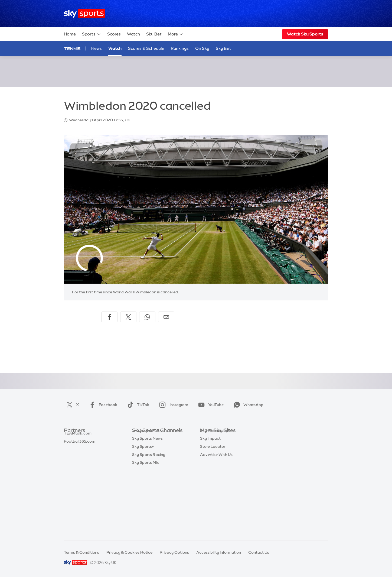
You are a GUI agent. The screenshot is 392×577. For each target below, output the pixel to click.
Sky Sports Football (150, 455)
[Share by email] (166, 317)
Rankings (180, 48)
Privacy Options (174, 552)
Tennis (72, 48)
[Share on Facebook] (109, 317)
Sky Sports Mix (146, 527)
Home (70, 34)
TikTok (137, 405)
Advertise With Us (216, 503)
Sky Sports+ (143, 511)
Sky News (209, 447)
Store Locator (213, 495)
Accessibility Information (219, 552)
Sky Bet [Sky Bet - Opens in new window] (223, 48)
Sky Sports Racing (149, 520)
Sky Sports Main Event (152, 439)
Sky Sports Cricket (149, 463)
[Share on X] (128, 317)
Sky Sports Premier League (156, 447)
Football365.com (80, 463)
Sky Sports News (147, 503)
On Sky (202, 48)
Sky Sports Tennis (148, 487)
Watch (133, 34)
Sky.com (208, 439)
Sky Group (209, 463)
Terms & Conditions (81, 552)
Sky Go (207, 455)
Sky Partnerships (215, 479)
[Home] (85, 14)
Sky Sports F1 (144, 479)
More (176, 34)
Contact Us (259, 552)
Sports (92, 34)
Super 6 (71, 447)
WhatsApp (247, 405)
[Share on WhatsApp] (147, 317)
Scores (114, 34)
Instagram (173, 405)
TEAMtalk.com (78, 455)
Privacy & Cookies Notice (129, 552)
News (97, 48)
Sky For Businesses (217, 471)
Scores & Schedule (146, 48)
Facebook (102, 405)
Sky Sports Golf (146, 471)
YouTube (210, 405)
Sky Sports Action (148, 495)
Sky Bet (154, 34)
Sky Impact (210, 487)
